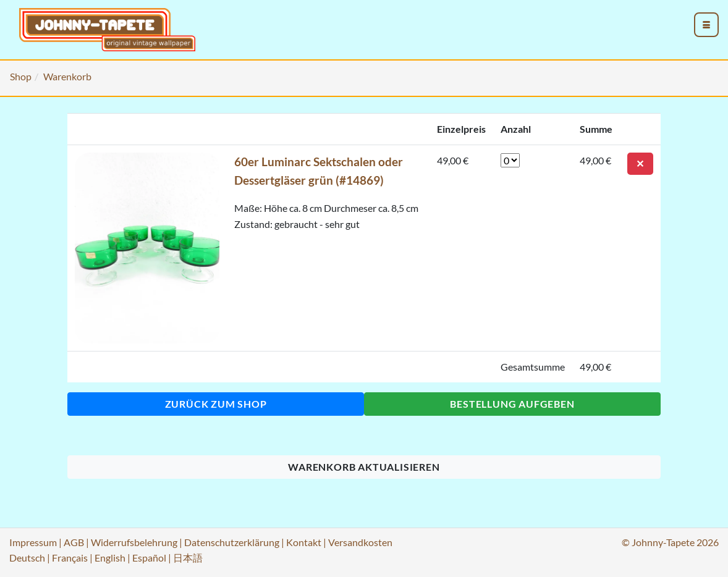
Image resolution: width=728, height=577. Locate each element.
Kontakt (304, 542)
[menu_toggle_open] (706, 25)
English (110, 558)
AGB (74, 542)
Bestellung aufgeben (512, 404)
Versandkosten (360, 542)
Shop (21, 76)
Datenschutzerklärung (232, 542)
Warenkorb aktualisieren (364, 467)
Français (70, 558)
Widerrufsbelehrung (134, 542)
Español (149, 558)
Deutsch (27, 558)
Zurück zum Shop (216, 404)
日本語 (188, 558)
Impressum (33, 542)
